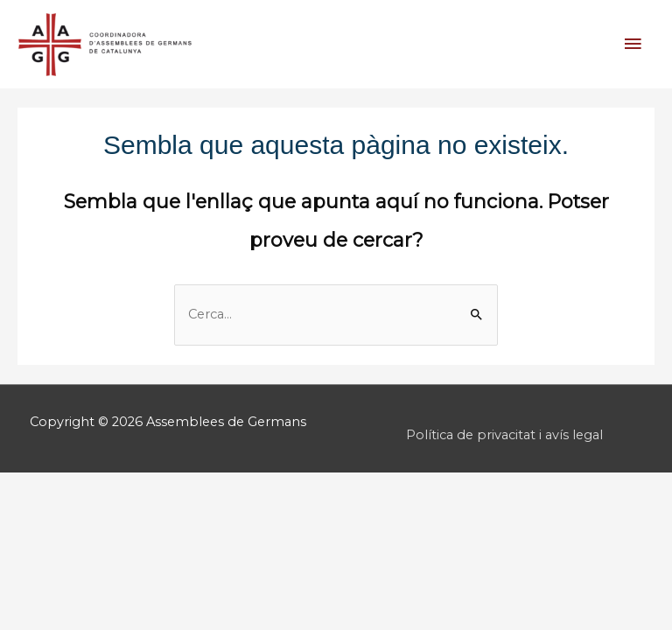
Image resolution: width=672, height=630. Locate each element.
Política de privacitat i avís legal (504, 435)
